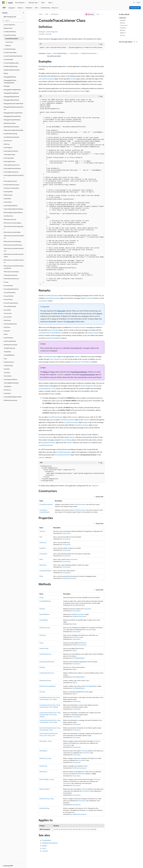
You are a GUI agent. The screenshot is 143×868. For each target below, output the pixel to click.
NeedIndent (43, 565)
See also (122, 35)
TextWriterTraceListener (89, 53)
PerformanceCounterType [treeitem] (11, 272)
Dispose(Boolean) (44, 614)
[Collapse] (23, 13)
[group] (71, 192)
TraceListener (74, 53)
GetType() (42, 667)
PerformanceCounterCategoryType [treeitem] (14, 228)
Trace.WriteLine (86, 362)
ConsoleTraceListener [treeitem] (12, 39)
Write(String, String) (45, 758)
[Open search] (134, 3)
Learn (41, 14)
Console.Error (43, 301)
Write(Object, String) (45, 741)
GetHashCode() (44, 648)
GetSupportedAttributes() (47, 662)
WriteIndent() (43, 772)
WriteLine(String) (44, 808)
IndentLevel (43, 542)
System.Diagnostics (52, 32)
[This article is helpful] (134, 42)
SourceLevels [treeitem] (8, 313)
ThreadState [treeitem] (7, 352)
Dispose (100, 313)
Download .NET (135, 8)
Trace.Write (75, 362)
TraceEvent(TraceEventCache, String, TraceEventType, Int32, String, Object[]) (50, 715)
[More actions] (103, 14)
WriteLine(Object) (45, 789)
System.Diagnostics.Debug (90, 386)
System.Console (53, 330)
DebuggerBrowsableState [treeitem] (11, 93)
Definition (123, 18)
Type (70, 667)
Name (41, 559)
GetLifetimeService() (45, 654)
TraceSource (58, 359)
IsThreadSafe (43, 554)
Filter (41, 537)
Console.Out (89, 298)
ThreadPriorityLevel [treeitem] (9, 348)
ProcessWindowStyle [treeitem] (10, 306)
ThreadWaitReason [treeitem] (9, 355)
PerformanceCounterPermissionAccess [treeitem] (14, 250)
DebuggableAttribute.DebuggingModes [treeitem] (10, 81)
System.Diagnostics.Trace (47, 388)
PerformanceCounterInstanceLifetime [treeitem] (14, 237)
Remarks (122, 23)
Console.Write (43, 333)
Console (73, 79)
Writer (41, 576)
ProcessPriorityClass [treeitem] (10, 292)
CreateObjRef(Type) (45, 601)
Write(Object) (43, 751)
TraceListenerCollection (79, 372)
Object (49, 53)
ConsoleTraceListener (47, 79)
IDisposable (61, 311)
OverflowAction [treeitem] (8, 216)
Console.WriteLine (56, 333)
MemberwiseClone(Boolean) (48, 686)
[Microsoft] (4, 3)
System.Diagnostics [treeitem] (10, 25)
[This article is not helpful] (137, 42)
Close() (41, 597)
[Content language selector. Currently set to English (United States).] (11, 864)
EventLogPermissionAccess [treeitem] (12, 165)
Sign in (139, 2)
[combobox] (13, 17)
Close (90, 442)
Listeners (77, 356)
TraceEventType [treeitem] (8, 366)
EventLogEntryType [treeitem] (9, 154)
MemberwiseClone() (45, 681)
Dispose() (42, 609)
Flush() (41, 643)
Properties (123, 28)
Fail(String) (43, 635)
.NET (47, 14)
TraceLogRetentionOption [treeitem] (11, 383)
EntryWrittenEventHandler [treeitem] (11, 137)
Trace (51, 359)
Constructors (124, 25)
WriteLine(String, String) (47, 799)
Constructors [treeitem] (9, 42)
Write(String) (43, 766)
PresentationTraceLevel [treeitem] (11, 275)
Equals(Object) (44, 620)
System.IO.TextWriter (54, 338)
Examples (123, 20)
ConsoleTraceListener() (46, 504)
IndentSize (43, 548)
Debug (67, 359)
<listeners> (95, 486)
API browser (55, 14)
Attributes (42, 531)
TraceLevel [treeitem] (7, 372)
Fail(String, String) (45, 628)
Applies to (123, 33)
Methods (123, 30)
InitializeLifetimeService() (47, 673)
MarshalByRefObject (61, 53)
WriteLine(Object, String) (47, 779)
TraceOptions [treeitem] (8, 386)
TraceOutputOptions (45, 571)
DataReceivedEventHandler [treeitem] (12, 70)
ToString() (42, 692)
